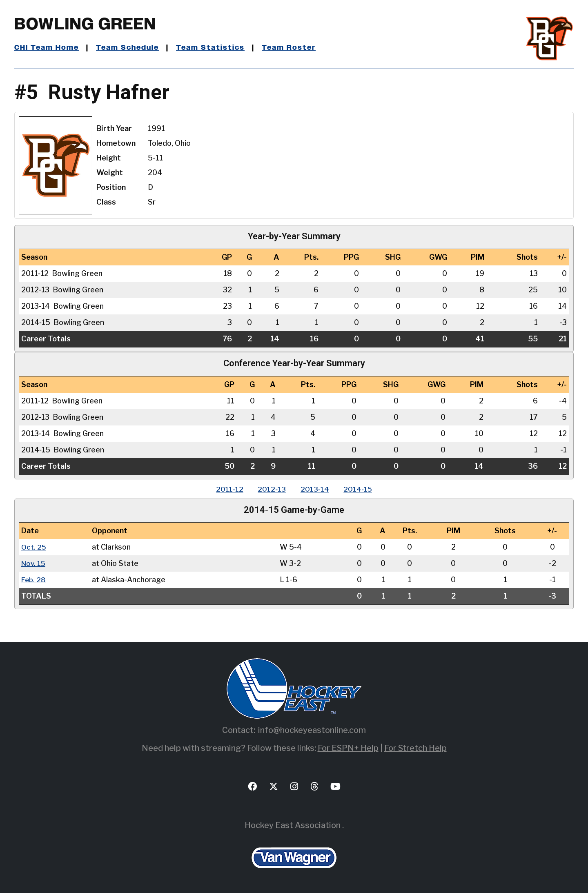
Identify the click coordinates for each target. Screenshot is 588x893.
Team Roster (292, 48)
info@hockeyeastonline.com (312, 730)
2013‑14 (316, 489)
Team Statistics (213, 48)
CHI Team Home (47, 48)
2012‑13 (271, 489)
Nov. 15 (34, 563)
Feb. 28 (34, 580)
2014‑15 (361, 489)
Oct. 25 (34, 547)
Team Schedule (129, 48)
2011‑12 (227, 489)
